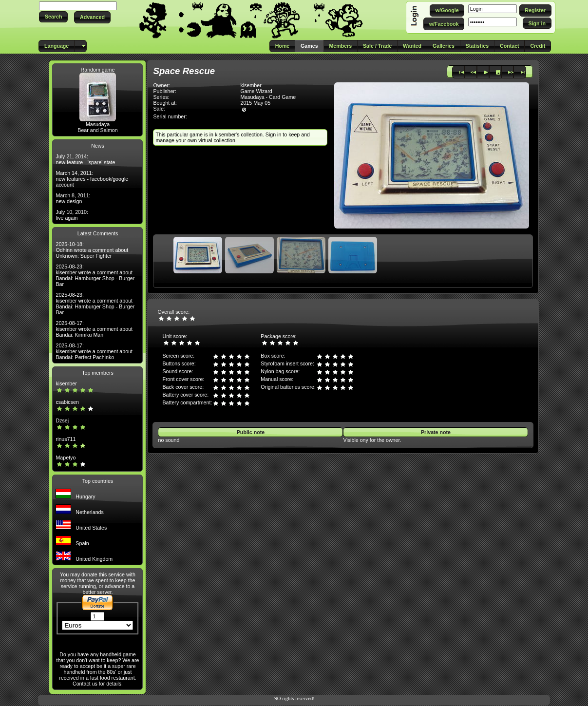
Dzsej (62, 420)
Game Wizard (256, 91)
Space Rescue (184, 71)
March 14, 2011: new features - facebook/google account (92, 179)
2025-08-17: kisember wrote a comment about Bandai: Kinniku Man (94, 329)
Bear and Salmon (97, 130)
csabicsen (67, 402)
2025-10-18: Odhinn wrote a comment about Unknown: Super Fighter (92, 250)
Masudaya (98, 124)
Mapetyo (66, 458)
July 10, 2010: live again (72, 215)
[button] (53, 17)
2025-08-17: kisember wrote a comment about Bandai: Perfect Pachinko (94, 351)
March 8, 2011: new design (73, 198)
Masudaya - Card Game (268, 97)
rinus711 (66, 439)
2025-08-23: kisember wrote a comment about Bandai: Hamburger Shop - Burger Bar (95, 275)
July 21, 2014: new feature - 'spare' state (85, 159)
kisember (66, 383)
